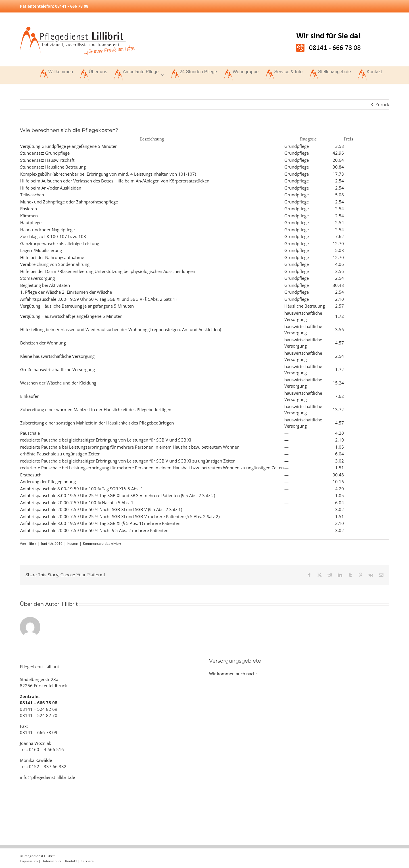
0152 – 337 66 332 (48, 766)
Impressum (29, 861)
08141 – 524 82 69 (39, 709)
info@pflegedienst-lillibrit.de (47, 777)
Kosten (73, 544)
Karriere (87, 861)
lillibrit (32, 544)
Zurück (382, 104)
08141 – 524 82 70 (39, 715)
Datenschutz (51, 861)
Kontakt (71, 861)
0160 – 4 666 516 (46, 749)
